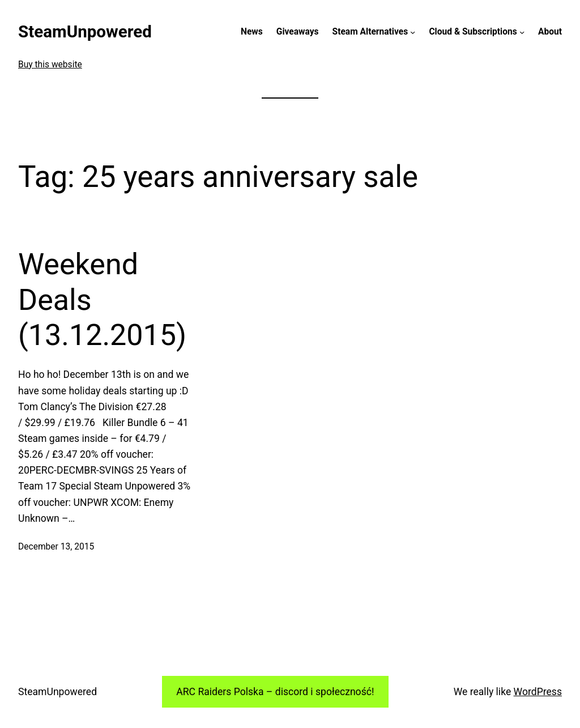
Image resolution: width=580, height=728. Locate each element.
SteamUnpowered (85, 32)
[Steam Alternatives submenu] (413, 32)
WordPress (538, 692)
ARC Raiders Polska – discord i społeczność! (275, 692)
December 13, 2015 (56, 547)
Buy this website (50, 65)
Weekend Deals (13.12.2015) (102, 300)
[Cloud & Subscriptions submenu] (522, 32)
